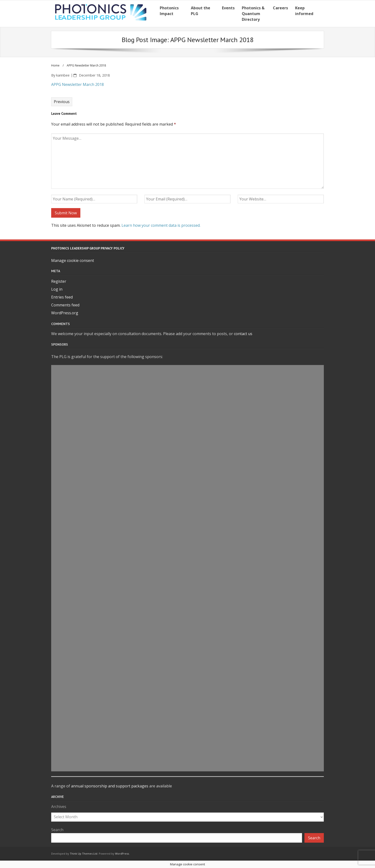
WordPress (122, 854)
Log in (57, 289)
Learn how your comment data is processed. (161, 225)
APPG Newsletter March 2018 (77, 84)
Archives (59, 807)
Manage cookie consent (73, 260)
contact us (243, 334)
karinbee (63, 75)
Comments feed (65, 305)
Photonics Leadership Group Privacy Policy (88, 248)
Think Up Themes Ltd (84, 854)
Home (55, 65)
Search (57, 830)
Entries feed (62, 297)
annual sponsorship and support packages (110, 786)
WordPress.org (65, 313)
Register (59, 281)
